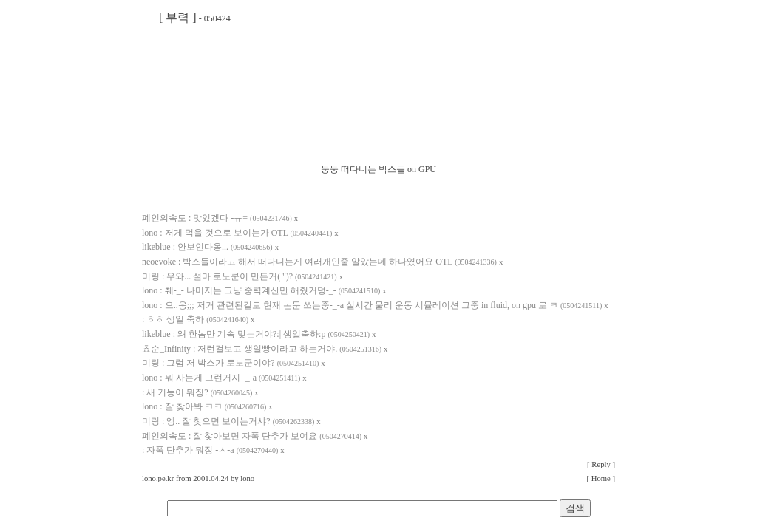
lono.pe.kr (158, 478)
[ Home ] (601, 478)
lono (247, 478)
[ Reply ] (601, 464)
